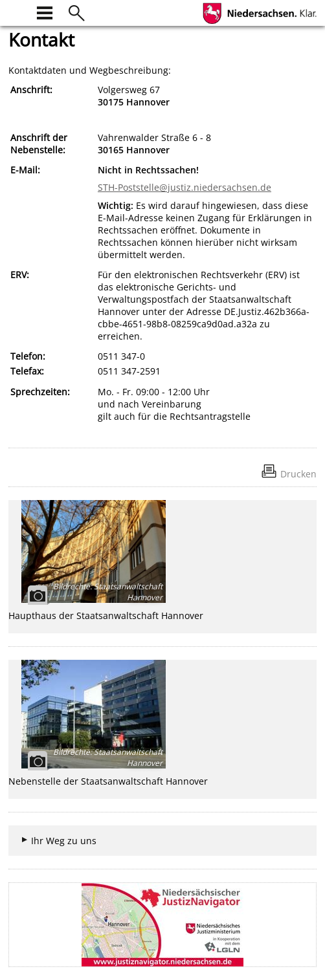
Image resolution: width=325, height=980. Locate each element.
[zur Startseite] (16, 11)
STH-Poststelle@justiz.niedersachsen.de (185, 187)
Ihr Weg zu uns (64, 841)
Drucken (298, 474)
